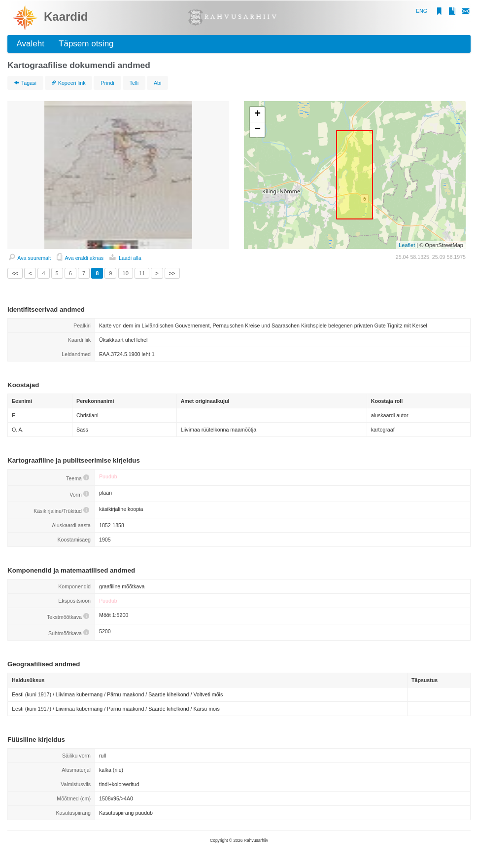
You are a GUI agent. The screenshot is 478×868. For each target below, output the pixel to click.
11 (142, 273)
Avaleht (28, 44)
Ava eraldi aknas (80, 258)
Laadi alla (125, 258)
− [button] (257, 130)
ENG (422, 11)
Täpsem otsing (84, 44)
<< (15, 273)
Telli (134, 83)
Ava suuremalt (30, 258)
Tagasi (25, 83)
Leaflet (407, 245)
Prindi (107, 83)
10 (126, 273)
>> (172, 273)
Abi (157, 83)
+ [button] (257, 114)
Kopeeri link (69, 83)
